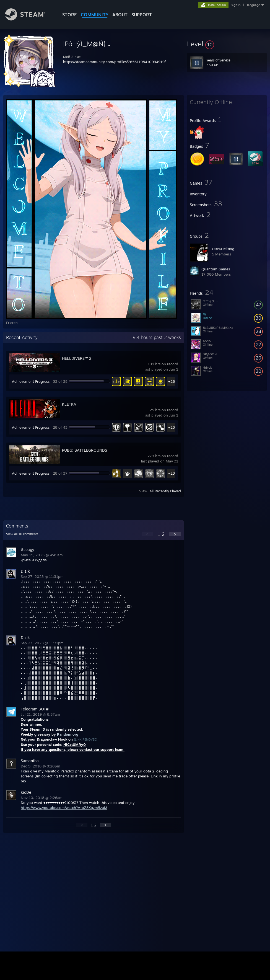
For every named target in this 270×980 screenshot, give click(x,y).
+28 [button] (172, 381)
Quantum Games (216, 269)
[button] (227, 44)
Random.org (68, 734)
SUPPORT (142, 15)
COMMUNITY (95, 15)
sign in (236, 5)
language (254, 5)
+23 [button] (172, 427)
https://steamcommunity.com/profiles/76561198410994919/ (114, 62)
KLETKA (69, 404)
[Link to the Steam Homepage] (29, 19)
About (120, 15)
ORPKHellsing (223, 249)
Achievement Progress (31, 381)
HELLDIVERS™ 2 (77, 358)
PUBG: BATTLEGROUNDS (85, 450)
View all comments (22, 534)
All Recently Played (165, 491)
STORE (70, 15)
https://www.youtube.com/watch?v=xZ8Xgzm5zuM (64, 808)
